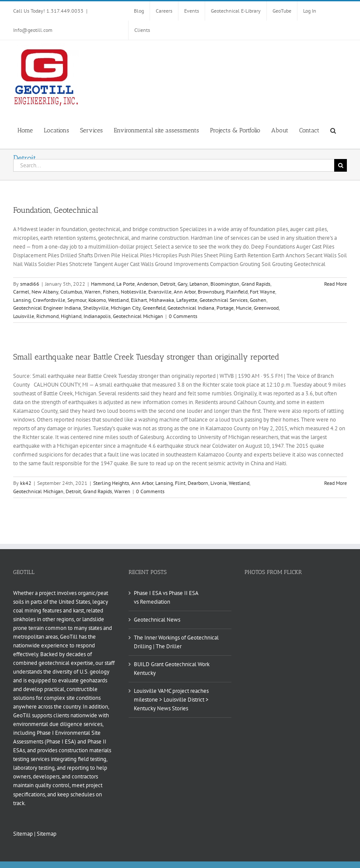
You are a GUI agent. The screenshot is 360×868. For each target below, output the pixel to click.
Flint (180, 483)
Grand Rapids (256, 284)
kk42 (26, 483)
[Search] (341, 165)
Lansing (22, 300)
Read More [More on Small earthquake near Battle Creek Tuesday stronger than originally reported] (336, 483)
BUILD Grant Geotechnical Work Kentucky (172, 669)
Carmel (21, 292)
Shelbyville (96, 308)
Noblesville (133, 292)
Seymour (77, 300)
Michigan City (126, 308)
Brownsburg (211, 292)
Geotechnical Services (224, 300)
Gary (182, 284)
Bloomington (225, 284)
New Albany (45, 292)
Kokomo (97, 300)
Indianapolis (97, 316)
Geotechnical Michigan (138, 316)
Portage (225, 308)
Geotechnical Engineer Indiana (47, 308)
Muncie (244, 308)
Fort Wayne (262, 292)
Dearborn (198, 483)
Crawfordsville (49, 300)
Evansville (160, 292)
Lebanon (199, 284)
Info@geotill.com (33, 30)
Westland (118, 300)
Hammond (103, 284)
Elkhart (139, 300)
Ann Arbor (185, 292)
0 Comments (183, 316)
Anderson (147, 284)
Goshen (258, 300)
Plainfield (237, 292)
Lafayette (187, 300)
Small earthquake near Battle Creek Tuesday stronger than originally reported (146, 357)
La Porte (126, 284)
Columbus (71, 292)
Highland (71, 316)
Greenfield (154, 308)
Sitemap (23, 834)
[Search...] (174, 165)
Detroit (168, 284)
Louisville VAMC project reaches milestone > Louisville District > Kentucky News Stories (171, 700)
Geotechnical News (157, 620)
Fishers (111, 292)
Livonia (218, 483)
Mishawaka (162, 300)
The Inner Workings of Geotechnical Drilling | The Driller (176, 642)
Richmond (47, 316)
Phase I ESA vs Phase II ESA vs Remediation (166, 597)
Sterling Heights (111, 483)
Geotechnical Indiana (191, 308)
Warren (93, 292)
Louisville (24, 316)
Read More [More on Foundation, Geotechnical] (336, 284)
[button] (333, 130)
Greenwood (266, 308)
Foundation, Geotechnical (56, 210)
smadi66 (30, 284)
